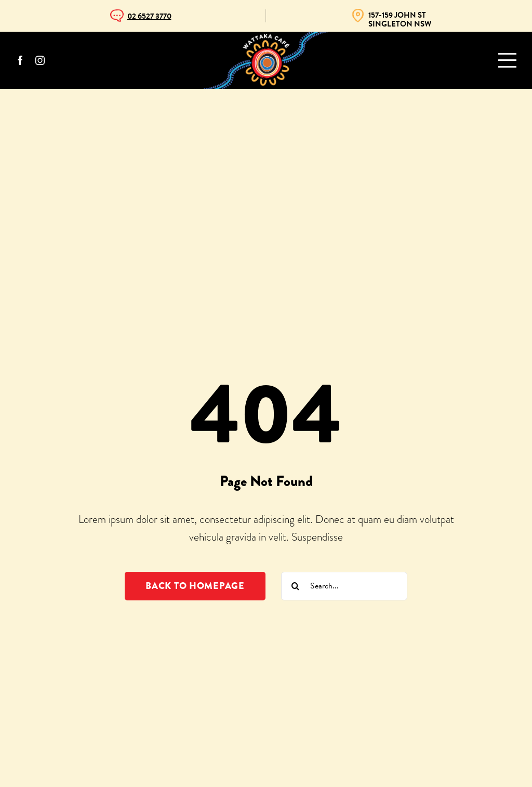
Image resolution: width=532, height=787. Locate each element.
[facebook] (20, 60)
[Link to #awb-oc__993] (507, 60)
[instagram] (40, 60)
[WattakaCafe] (266, 37)
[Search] (295, 586)
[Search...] (344, 586)
